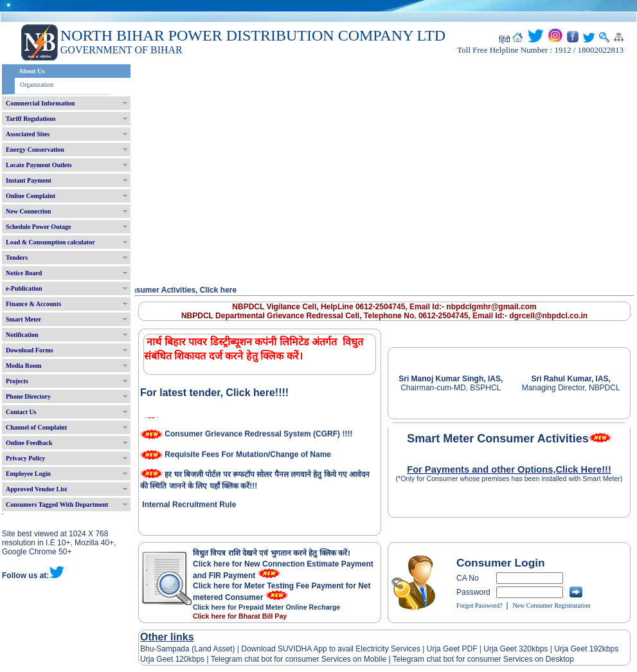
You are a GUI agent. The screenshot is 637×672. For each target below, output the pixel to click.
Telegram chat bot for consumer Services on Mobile (299, 659)
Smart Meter (23, 319)
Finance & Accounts (33, 304)
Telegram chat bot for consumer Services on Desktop (483, 659)
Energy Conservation (35, 150)
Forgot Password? (480, 605)
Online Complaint (31, 196)
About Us (31, 71)
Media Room (23, 366)
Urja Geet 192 (577, 649)
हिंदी (505, 40)
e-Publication (24, 288)
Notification (22, 335)
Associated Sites (28, 134)
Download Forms (30, 350)
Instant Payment (29, 180)
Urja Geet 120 (164, 659)
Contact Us (21, 412)
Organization (37, 85)
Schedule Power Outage (38, 227)
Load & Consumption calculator (50, 242)
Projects (17, 381)
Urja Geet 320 (507, 649)
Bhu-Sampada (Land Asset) (187, 649)
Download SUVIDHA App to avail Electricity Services (331, 649)
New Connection (28, 211)
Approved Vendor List (36, 489)
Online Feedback (29, 443)
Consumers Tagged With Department (57, 504)
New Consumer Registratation (551, 605)
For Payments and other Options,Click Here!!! (509, 469)
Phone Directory (28, 396)
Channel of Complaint (36, 427)
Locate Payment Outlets (39, 165)
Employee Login (28, 474)
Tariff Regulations (31, 119)
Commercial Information (40, 103)
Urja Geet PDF (452, 649)
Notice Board (24, 273)
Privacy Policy (25, 458)
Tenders (17, 258)
